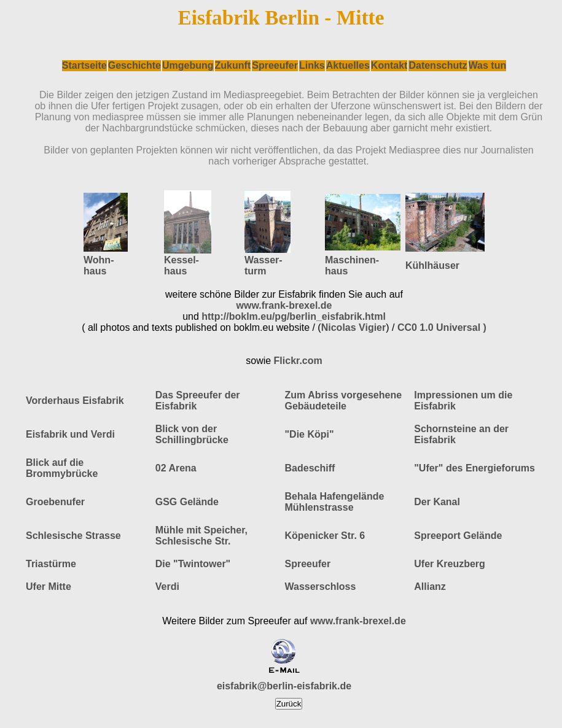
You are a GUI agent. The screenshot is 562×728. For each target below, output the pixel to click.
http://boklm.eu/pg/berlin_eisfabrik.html (294, 316)
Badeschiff (310, 468)
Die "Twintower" (193, 564)
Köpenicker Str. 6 (325, 536)
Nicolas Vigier (354, 327)
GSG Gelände (187, 502)
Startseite (84, 65)
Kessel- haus (181, 265)
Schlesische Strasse (73, 536)
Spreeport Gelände (458, 536)
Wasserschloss (321, 587)
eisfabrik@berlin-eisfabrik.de (284, 686)
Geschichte (135, 65)
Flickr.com (298, 361)
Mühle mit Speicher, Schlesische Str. (201, 536)
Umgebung (188, 65)
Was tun (488, 65)
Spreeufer (275, 65)
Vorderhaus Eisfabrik (75, 401)
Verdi (167, 587)
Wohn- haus (99, 265)
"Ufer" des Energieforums (474, 468)
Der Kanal (437, 502)
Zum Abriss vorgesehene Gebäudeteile (344, 401)
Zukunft (233, 65)
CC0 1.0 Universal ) (442, 327)
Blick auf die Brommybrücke (62, 468)
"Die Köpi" (310, 434)
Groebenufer (55, 502)
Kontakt (389, 65)
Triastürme (51, 564)
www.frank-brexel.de (284, 305)
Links (312, 65)
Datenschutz (438, 65)
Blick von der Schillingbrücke (192, 434)
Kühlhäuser (432, 265)
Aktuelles (348, 65)
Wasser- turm (263, 265)
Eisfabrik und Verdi (70, 434)
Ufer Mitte (49, 587)
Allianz (430, 587)
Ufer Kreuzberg (450, 564)
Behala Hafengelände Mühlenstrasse (335, 502)
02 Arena (176, 468)
